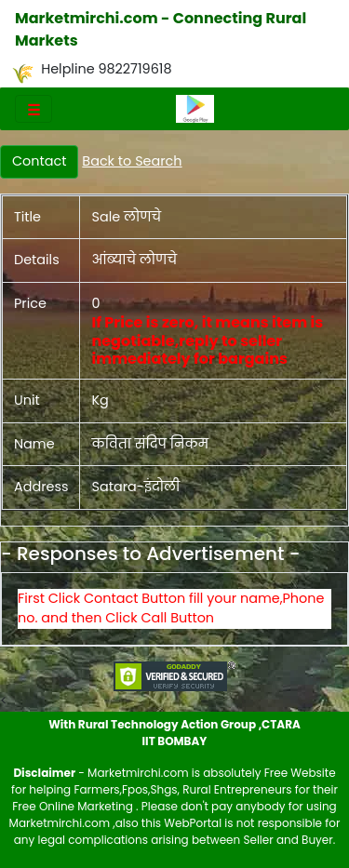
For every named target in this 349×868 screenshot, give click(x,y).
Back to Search (132, 161)
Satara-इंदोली (135, 487)
